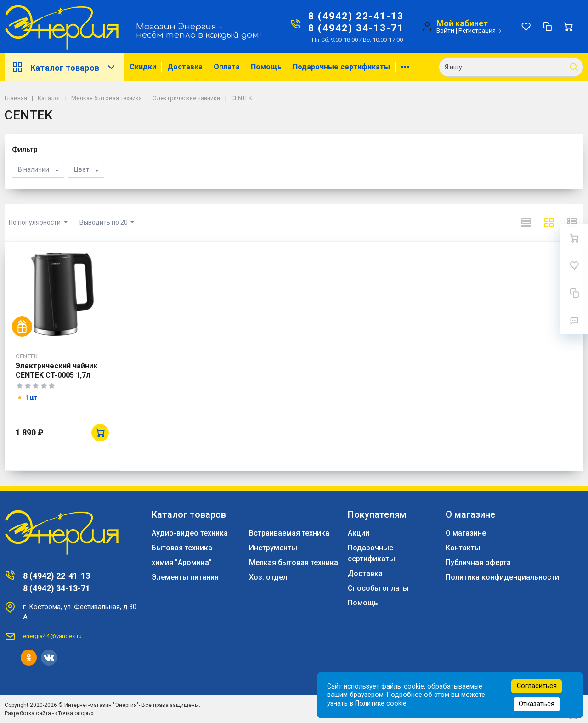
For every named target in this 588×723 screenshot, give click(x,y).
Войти (445, 30)
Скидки (143, 67)
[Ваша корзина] (568, 27)
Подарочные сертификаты (341, 67)
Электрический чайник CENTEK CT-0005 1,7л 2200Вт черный (57, 375)
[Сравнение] (547, 27)
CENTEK (27, 356)
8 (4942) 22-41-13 (356, 16)
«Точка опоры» (74, 713)
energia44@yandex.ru (52, 636)
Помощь (266, 67)
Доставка (185, 67)
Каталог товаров (64, 67)
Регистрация (477, 30)
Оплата (227, 67)
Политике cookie (381, 703)
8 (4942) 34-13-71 (356, 28)
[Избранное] (526, 27)
